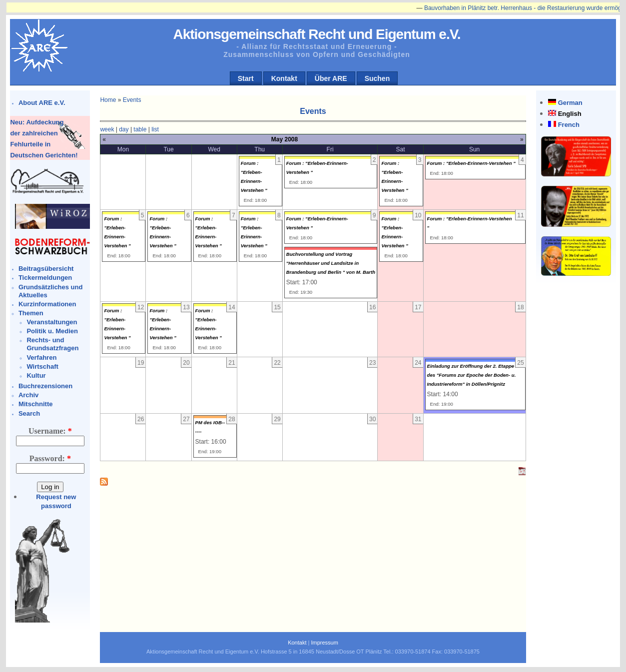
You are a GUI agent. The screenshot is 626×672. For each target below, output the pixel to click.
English (570, 114)
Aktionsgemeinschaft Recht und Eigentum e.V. (316, 34)
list (155, 129)
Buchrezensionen (45, 386)
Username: (50, 431)
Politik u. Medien (52, 331)
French (569, 125)
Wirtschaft (42, 366)
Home (108, 100)
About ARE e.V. (42, 103)
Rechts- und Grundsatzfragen (52, 344)
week (107, 129)
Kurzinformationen (47, 304)
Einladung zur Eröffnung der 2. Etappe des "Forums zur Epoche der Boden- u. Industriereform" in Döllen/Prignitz (472, 375)
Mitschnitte (36, 404)
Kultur (36, 375)
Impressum (324, 643)
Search (29, 413)
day (124, 129)
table (140, 129)
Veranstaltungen (52, 322)
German (570, 103)
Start (246, 78)
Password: (50, 458)
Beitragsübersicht (46, 269)
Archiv (28, 395)
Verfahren (41, 357)
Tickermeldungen (45, 278)
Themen (31, 313)
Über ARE (331, 78)
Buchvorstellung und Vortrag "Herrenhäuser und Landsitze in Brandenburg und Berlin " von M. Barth (331, 263)
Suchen (377, 78)
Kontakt (284, 78)
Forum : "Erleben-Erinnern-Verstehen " (471, 163)
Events (132, 100)
